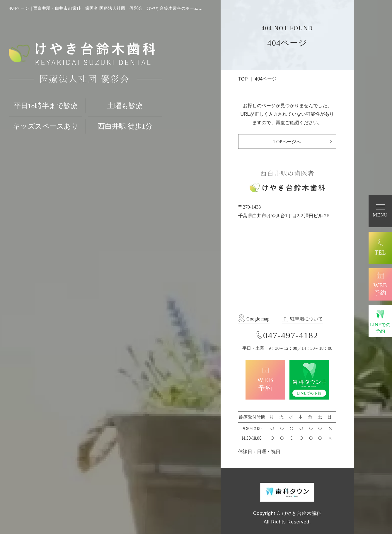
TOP (243, 79)
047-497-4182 (291, 335)
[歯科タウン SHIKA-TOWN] (287, 492)
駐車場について (306, 319)
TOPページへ (287, 142)
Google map (258, 319)
